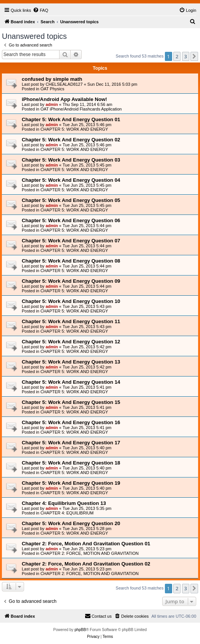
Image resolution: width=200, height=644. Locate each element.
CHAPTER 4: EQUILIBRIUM (67, 513)
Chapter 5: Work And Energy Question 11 (71, 321)
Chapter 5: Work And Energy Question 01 (71, 119)
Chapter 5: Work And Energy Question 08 (71, 261)
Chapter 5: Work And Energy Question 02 (71, 140)
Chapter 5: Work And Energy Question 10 (71, 301)
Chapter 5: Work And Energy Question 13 (71, 362)
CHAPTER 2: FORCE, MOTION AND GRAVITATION (90, 553)
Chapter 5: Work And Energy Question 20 (71, 523)
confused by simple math (52, 79)
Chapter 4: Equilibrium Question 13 (64, 503)
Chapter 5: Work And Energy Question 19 (71, 483)
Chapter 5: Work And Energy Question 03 (71, 160)
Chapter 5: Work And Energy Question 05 (71, 200)
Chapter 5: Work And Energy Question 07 (71, 241)
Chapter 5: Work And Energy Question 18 (71, 463)
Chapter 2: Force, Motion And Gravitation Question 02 (86, 564)
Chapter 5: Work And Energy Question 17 (71, 443)
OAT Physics (52, 89)
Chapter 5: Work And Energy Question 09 (71, 281)
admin (52, 104)
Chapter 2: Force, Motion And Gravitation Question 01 (86, 544)
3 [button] (186, 56)
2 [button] (177, 56)
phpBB (80, 630)
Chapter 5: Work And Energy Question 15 (71, 402)
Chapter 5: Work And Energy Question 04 (71, 180)
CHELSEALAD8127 (64, 84)
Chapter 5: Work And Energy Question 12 (71, 342)
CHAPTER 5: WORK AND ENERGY (74, 129)
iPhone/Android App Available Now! (64, 99)
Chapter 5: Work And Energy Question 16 (71, 422)
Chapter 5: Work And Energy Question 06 (71, 220)
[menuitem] (40, 10)
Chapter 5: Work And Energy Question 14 (71, 382)
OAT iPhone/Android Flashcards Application (81, 109)
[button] (194, 56)
